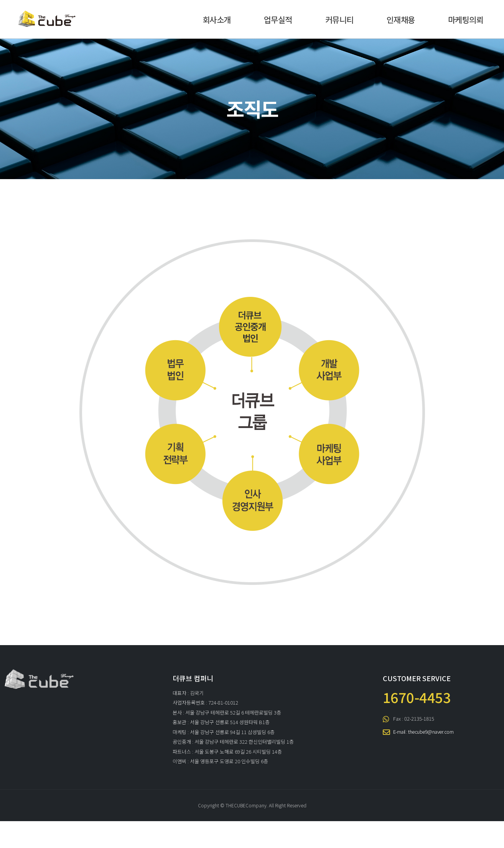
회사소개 (217, 20)
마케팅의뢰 (466, 20)
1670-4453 (417, 697)
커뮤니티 (339, 20)
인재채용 (401, 20)
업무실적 (278, 20)
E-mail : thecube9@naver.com (423, 732)
